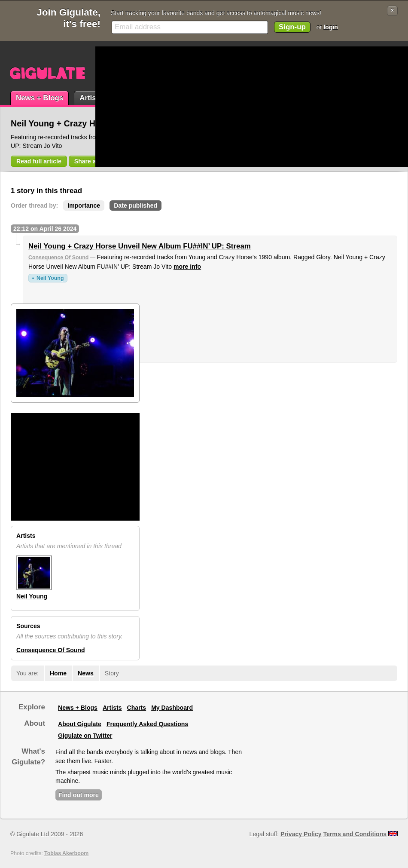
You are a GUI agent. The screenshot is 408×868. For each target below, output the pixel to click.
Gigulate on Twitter (85, 736)
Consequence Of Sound (58, 258)
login (331, 27)
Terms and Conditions (355, 834)
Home (58, 673)
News (86, 673)
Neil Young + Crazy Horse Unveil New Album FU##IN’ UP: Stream (140, 246)
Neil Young (50, 278)
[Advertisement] (213, 107)
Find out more (79, 795)
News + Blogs (40, 98)
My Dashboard (172, 708)
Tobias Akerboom (66, 853)
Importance (84, 205)
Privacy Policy (301, 834)
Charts (137, 708)
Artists (91, 98)
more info (187, 267)
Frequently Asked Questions (147, 724)
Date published (135, 205)
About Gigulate (80, 724)
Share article (93, 161)
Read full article (39, 161)
